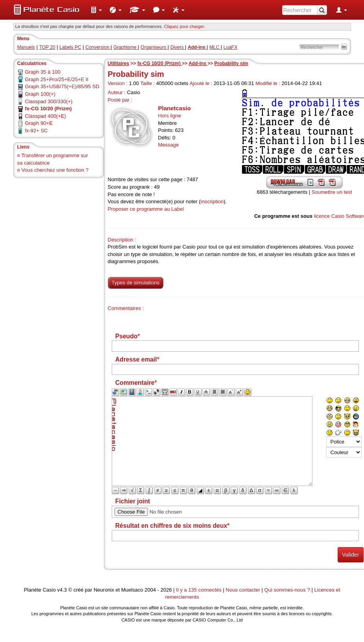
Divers (178, 47)
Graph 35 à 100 (42, 72)
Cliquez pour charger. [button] (185, 26)
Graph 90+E (39, 123)
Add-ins (198, 63)
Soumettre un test (332, 192)
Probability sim (231, 63)
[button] (96, 10)
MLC (215, 47)
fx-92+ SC (36, 131)
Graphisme (126, 47)
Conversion (98, 47)
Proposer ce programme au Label (146, 209)
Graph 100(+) (40, 94)
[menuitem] (96, 10)
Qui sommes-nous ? (287, 590)
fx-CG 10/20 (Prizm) (160, 63)
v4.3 (62, 590)
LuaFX (230, 47)
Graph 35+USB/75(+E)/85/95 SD (62, 86)
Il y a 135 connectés (199, 590)
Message (169, 145)
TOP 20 (47, 47)
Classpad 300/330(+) (49, 101)
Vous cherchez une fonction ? (55, 170)
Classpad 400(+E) (45, 116)
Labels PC (70, 47)
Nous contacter (243, 590)
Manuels (26, 47)
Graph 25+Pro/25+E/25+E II (57, 79)
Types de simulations (136, 283)
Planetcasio (175, 108)
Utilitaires (119, 63)
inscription (212, 201)
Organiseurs (154, 47)
